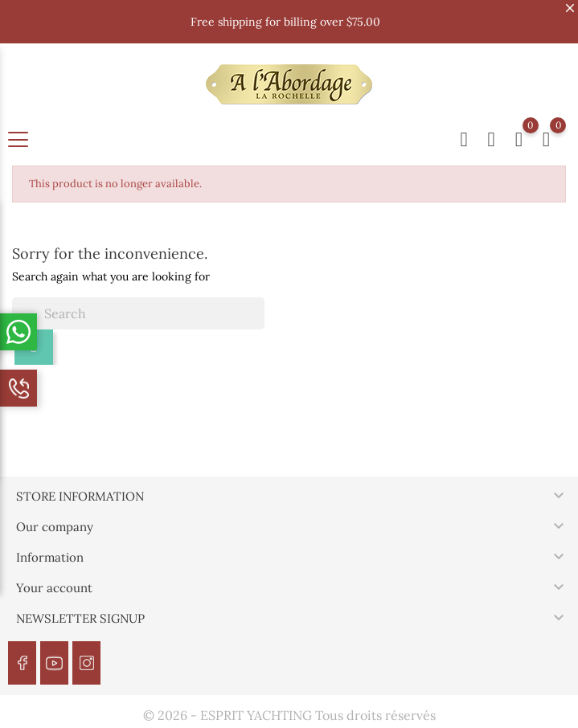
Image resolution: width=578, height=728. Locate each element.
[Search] (138, 313)
